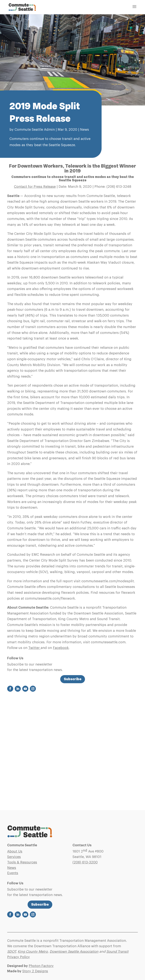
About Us (15, 851)
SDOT (12, 952)
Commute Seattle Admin (35, 130)
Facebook (61, 648)
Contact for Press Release (35, 187)
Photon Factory (41, 966)
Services (14, 857)
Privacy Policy (19, 957)
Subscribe (73, 679)
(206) (85, 862)
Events (13, 873)
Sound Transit (117, 952)
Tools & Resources (22, 862)
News (84, 130)
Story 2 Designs (35, 971)
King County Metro (33, 952)
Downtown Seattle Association (74, 952)
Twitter (34, 648)
